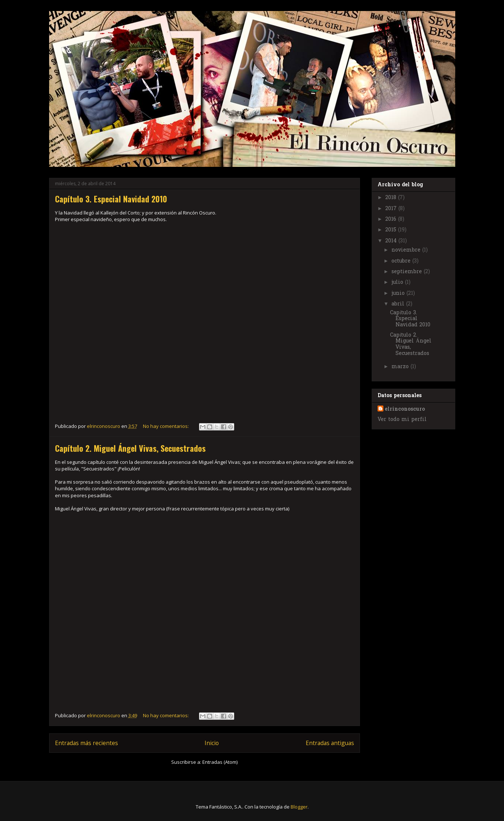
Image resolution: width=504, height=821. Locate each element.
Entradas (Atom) (220, 762)
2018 (392, 198)
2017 (392, 209)
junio (399, 294)
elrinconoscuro (405, 409)
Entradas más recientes (87, 743)
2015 (392, 230)
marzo (401, 367)
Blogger (299, 807)
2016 (392, 219)
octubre (402, 261)
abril (399, 304)
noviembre (407, 250)
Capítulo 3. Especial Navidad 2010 (111, 199)
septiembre (408, 272)
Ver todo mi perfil (402, 420)
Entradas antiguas (330, 743)
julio (398, 283)
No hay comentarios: (166, 426)
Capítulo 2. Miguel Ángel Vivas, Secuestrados (130, 448)
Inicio (212, 743)
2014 (392, 241)
